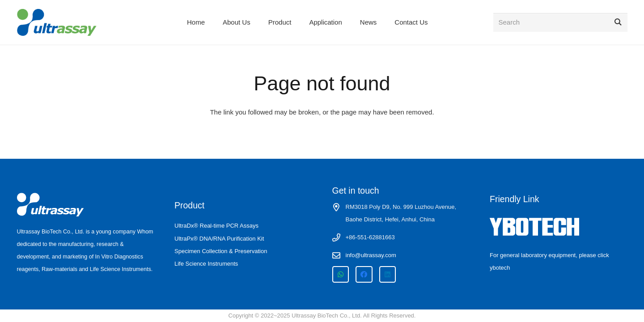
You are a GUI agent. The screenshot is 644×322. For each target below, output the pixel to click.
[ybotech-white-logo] (559, 227)
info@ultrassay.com (371, 255)
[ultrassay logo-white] (51, 205)
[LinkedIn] (388, 275)
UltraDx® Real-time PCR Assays (216, 226)
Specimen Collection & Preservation (221, 251)
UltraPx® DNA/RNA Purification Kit (219, 239)
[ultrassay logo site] (57, 22)
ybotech (500, 268)
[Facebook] (364, 275)
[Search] (560, 22)
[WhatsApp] (341, 275)
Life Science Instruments (206, 264)
